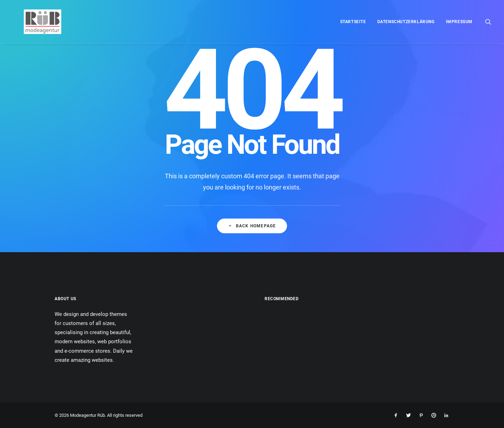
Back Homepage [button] (252, 226)
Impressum (459, 22)
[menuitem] (353, 22)
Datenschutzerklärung (406, 22)
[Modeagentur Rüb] (31, 22)
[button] (488, 22)
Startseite (353, 22)
